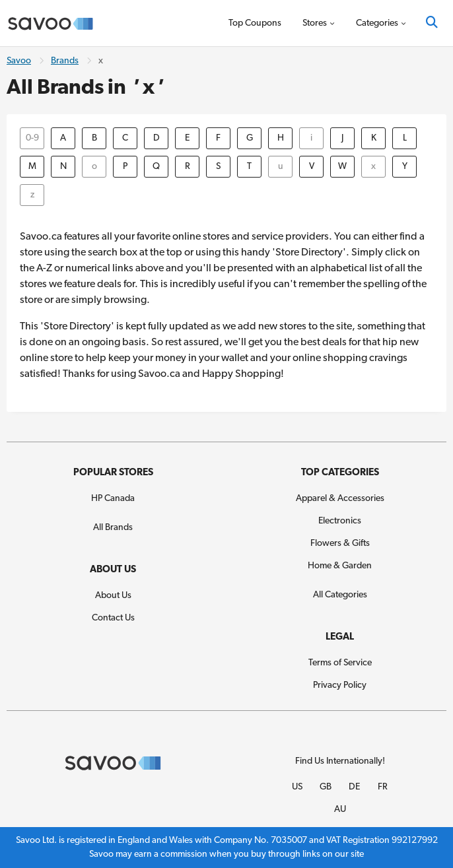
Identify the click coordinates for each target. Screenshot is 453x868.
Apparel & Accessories (340, 499)
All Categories (340, 595)
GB (326, 787)
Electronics (340, 521)
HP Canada (113, 499)
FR (383, 787)
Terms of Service (340, 663)
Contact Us (113, 618)
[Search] (432, 23)
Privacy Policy (340, 685)
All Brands (113, 528)
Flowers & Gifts (340, 544)
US (297, 787)
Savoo (19, 61)
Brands (65, 61)
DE (354, 787)
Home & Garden (340, 566)
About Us (113, 596)
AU (340, 810)
